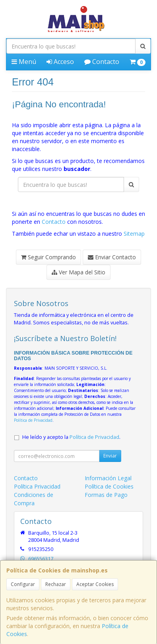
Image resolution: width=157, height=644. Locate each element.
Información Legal (108, 478)
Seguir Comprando (48, 257)
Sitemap (134, 234)
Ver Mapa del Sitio (78, 272)
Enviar (110, 456)
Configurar (23, 584)
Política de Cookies (109, 486)
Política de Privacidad (33, 420)
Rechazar (56, 584)
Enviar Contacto (112, 257)
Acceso (60, 62)
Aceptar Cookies (95, 584)
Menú (24, 62)
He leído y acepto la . (71, 437)
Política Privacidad (37, 486)
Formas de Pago (106, 495)
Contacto (102, 62)
